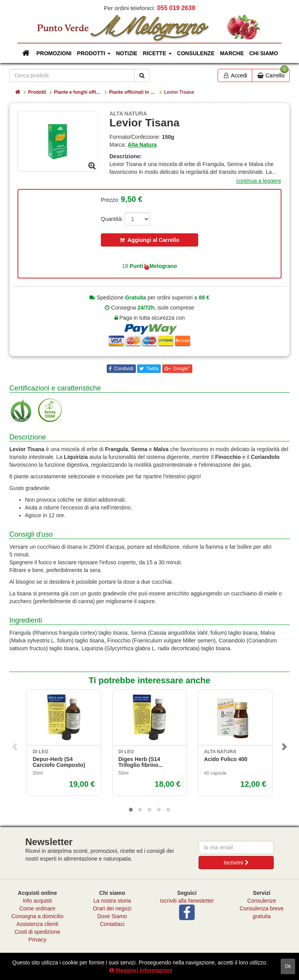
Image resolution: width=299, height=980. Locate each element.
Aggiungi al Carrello (149, 240)
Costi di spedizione (37, 932)
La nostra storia (112, 901)
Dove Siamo (112, 916)
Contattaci (112, 924)
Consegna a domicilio (37, 916)
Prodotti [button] (94, 53)
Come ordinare (38, 908)
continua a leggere (259, 181)
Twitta (151, 369)
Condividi (123, 369)
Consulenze (196, 53)
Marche (232, 53)
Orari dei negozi (112, 908)
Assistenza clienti (37, 924)
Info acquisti (38, 901)
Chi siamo (264, 53)
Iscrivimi (236, 863)
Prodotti (37, 92)
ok (288, 966)
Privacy (37, 940)
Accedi (235, 75)
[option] (58, 141)
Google (181, 368)
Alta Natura (142, 145)
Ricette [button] (157, 53)
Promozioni (54, 53)
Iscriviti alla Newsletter (187, 901)
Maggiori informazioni (141, 970)
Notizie (127, 53)
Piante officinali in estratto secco (145, 92)
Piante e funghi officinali (81, 92)
